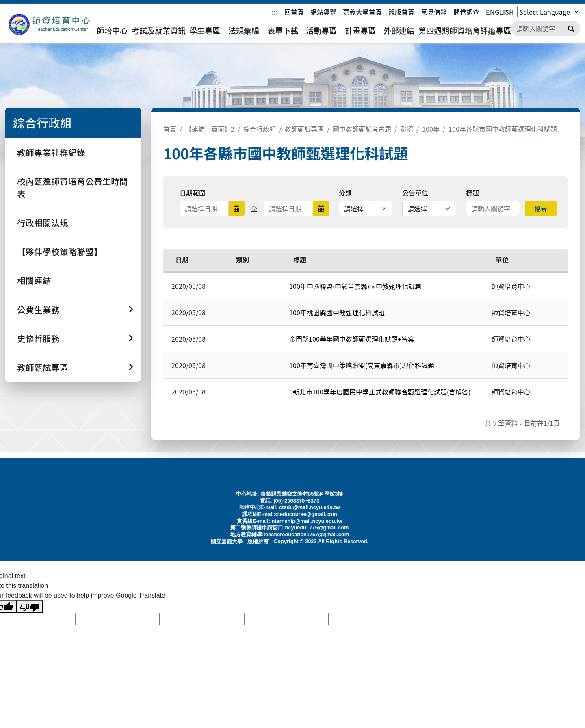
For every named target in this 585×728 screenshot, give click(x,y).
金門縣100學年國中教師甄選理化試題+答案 (352, 339)
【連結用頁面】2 (210, 129)
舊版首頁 (401, 12)
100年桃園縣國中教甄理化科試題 (337, 312)
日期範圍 (193, 193)
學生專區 (205, 30)
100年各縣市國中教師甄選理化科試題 (503, 129)
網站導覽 (323, 12)
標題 (472, 193)
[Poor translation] (30, 607)
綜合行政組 (260, 129)
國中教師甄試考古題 (362, 129)
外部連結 (399, 30)
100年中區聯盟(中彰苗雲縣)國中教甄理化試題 (355, 286)
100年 (431, 129)
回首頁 (294, 12)
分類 (345, 193)
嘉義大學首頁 (362, 12)
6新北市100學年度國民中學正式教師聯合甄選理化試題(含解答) (380, 392)
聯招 (407, 129)
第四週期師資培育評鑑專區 (465, 30)
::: (275, 12)
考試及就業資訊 (159, 30)
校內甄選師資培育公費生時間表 (73, 187)
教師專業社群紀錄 (51, 152)
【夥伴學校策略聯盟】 (60, 251)
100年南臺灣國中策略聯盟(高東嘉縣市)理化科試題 (362, 365)
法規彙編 (244, 30)
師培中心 (112, 30)
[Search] (546, 28)
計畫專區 (360, 30)
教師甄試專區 (304, 129)
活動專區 (321, 30)
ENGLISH (500, 12)
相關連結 (34, 280)
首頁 (170, 129)
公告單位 (415, 193)
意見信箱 (434, 12)
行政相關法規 (43, 223)
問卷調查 (466, 12)
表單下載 (283, 30)
